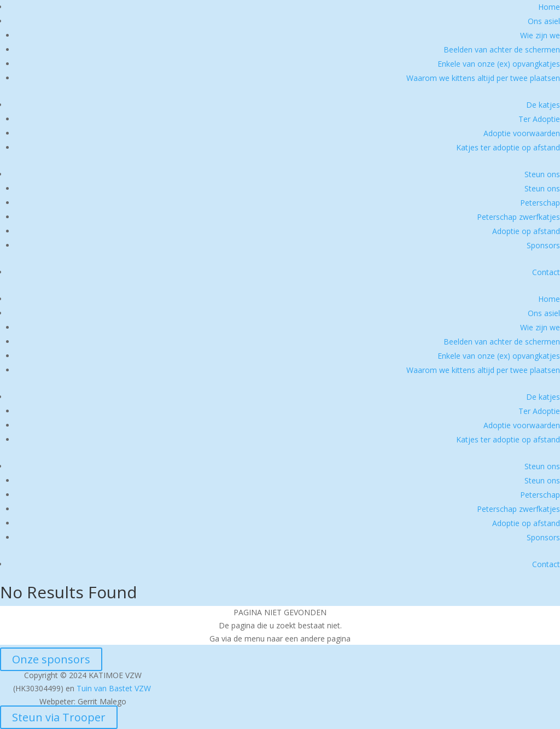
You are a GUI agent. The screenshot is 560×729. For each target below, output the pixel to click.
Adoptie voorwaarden (522, 133)
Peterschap (540, 203)
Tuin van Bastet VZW (114, 688)
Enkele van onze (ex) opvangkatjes (499, 64)
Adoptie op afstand (526, 231)
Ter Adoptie (539, 119)
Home (549, 7)
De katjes (543, 105)
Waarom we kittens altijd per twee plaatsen (483, 78)
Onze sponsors (51, 659)
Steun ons (542, 174)
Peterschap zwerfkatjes (518, 217)
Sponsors (543, 245)
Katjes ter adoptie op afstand (508, 147)
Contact (546, 272)
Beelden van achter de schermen (502, 49)
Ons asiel (544, 21)
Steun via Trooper (59, 717)
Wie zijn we (540, 35)
